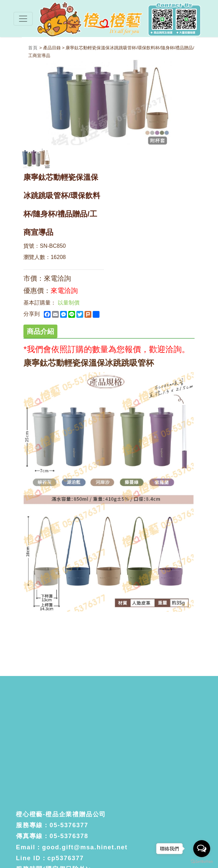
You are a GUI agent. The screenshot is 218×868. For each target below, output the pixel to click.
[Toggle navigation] (23, 19)
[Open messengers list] (202, 849)
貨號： (32, 246)
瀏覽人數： (37, 257)
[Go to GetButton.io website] (202, 861)
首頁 (34, 48)
